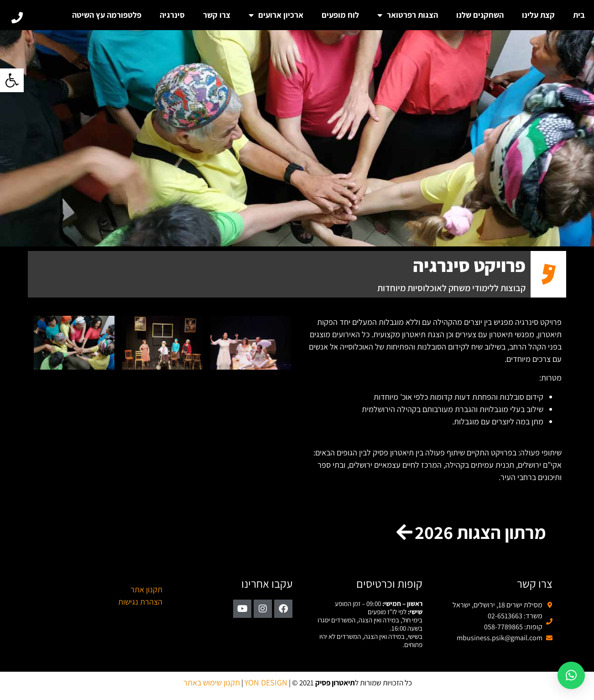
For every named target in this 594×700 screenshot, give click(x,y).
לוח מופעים (340, 15)
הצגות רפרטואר (408, 15)
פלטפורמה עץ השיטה (107, 15)
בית (579, 15)
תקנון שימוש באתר (212, 682)
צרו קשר (217, 15)
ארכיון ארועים (276, 15)
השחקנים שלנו (480, 15)
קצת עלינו (538, 15)
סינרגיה (172, 15)
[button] (12, 80)
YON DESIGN (266, 682)
